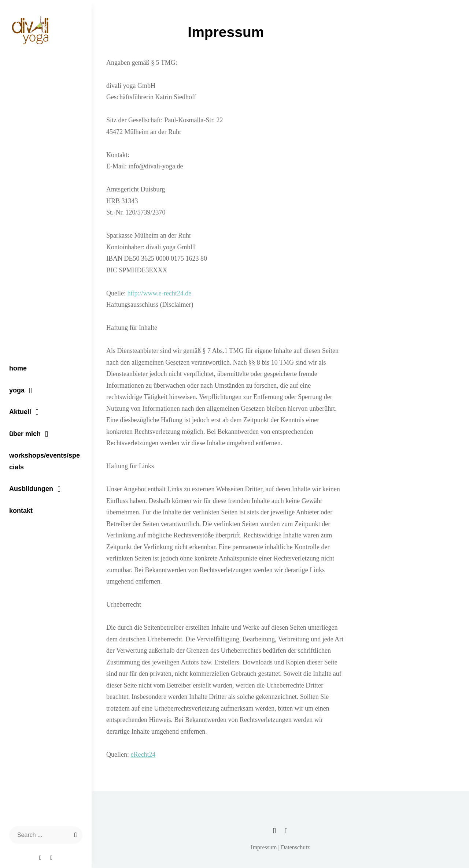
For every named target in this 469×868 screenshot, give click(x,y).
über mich (25, 434)
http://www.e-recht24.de (159, 293)
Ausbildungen (31, 489)
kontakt (21, 511)
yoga (17, 390)
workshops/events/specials (45, 461)
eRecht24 (143, 755)
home (18, 368)
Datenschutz (296, 847)
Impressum (264, 847)
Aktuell (20, 412)
